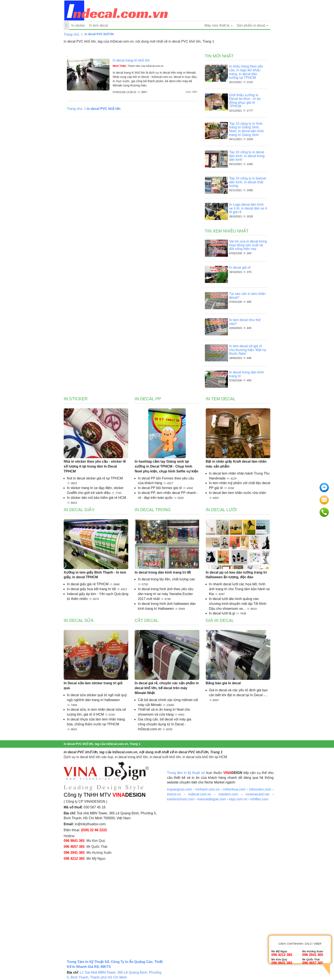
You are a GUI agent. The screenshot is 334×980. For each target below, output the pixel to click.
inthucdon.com (260, 789)
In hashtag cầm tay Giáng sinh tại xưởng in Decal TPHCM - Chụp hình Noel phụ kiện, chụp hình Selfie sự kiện (166, 466)
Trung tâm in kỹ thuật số (186, 773)
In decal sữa (79, 620)
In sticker (78, 25)
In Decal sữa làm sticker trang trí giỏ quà (93, 686)
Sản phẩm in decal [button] (253, 25)
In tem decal (99, 25)
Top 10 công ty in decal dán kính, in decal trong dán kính (247, 156)
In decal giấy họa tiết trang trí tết (92, 589)
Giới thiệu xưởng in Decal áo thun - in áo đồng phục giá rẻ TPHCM (245, 101)
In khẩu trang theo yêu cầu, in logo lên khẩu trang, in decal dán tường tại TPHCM (246, 72)
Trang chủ (71, 34)
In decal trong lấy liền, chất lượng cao (166, 579)
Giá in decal (220, 620)
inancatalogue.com (212, 799)
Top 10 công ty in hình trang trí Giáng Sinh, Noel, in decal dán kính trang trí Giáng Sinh (247, 129)
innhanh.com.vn (208, 789)
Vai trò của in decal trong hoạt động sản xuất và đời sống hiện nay (248, 245)
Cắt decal (147, 620)
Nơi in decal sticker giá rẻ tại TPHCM (95, 478)
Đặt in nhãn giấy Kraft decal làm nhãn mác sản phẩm (236, 464)
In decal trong (153, 510)
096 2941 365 (74, 853)
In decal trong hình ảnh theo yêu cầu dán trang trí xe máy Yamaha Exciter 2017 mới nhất (166, 594)
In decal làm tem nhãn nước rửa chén (238, 493)
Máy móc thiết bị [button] (218, 25)
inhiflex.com (259, 799)
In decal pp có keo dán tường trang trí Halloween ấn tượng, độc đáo (236, 575)
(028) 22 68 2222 (94, 830)
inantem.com (228, 794)
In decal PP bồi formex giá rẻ (160, 488)
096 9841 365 (74, 841)
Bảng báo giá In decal (223, 683)
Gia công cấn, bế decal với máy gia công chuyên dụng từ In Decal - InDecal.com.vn (164, 724)
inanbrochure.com (181, 799)
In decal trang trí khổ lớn (131, 60)
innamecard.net (257, 794)
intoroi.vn (174, 794)
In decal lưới (221, 510)
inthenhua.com (234, 789)
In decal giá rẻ (240, 268)
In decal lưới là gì (223, 613)
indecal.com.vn (200, 794)
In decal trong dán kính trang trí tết (163, 572)
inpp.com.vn (238, 799)
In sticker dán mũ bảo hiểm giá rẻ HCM (96, 498)
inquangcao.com (179, 789)
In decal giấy (79, 510)
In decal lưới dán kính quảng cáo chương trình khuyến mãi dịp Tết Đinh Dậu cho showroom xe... (238, 604)
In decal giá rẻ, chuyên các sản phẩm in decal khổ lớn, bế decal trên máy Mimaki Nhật (167, 688)
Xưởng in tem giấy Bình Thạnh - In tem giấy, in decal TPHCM (95, 575)
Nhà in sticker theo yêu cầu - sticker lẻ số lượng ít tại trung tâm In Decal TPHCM (95, 466)
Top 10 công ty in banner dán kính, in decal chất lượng (248, 182)
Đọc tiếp (192, 92)
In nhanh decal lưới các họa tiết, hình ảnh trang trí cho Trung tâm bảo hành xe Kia (239, 589)
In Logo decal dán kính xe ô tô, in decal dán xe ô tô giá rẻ (248, 208)
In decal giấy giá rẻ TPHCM (88, 584)
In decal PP (148, 399)
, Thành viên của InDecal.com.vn (138, 66)
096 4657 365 (74, 847)
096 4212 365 (74, 859)
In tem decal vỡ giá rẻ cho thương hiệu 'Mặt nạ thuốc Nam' (248, 350)
